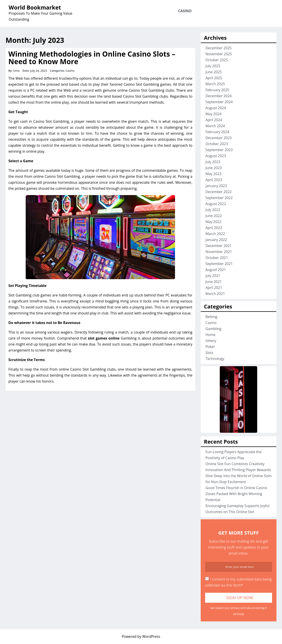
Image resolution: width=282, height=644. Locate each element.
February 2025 (217, 90)
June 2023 (214, 168)
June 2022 (214, 216)
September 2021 (219, 264)
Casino (185, 11)
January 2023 (216, 186)
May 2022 (213, 222)
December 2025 (218, 48)
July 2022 (213, 210)
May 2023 (213, 174)
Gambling (213, 329)
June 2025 (214, 72)
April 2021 (214, 288)
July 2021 (213, 276)
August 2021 (216, 270)
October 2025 (217, 60)
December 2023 (218, 138)
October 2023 (217, 144)
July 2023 (213, 162)
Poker (210, 347)
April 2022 (214, 228)
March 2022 (215, 234)
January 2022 (216, 240)
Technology (215, 359)
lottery (211, 341)
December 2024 (218, 96)
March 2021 (215, 294)
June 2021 (214, 282)
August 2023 (216, 156)
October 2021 (217, 258)
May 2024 (213, 114)
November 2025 (219, 54)
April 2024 (214, 120)
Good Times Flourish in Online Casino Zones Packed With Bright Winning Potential (236, 494)
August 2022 (216, 204)
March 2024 (215, 126)
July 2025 (213, 66)
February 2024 (217, 132)
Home (210, 335)
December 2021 (218, 246)
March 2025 (215, 84)
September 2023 (219, 150)
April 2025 (214, 78)
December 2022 (218, 192)
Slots (209, 353)
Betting (211, 317)
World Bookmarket (35, 7)
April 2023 (214, 180)
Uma (16, 71)
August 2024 (216, 108)
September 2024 (219, 102)
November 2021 (219, 252)
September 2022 (219, 198)
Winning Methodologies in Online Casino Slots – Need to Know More (92, 58)
